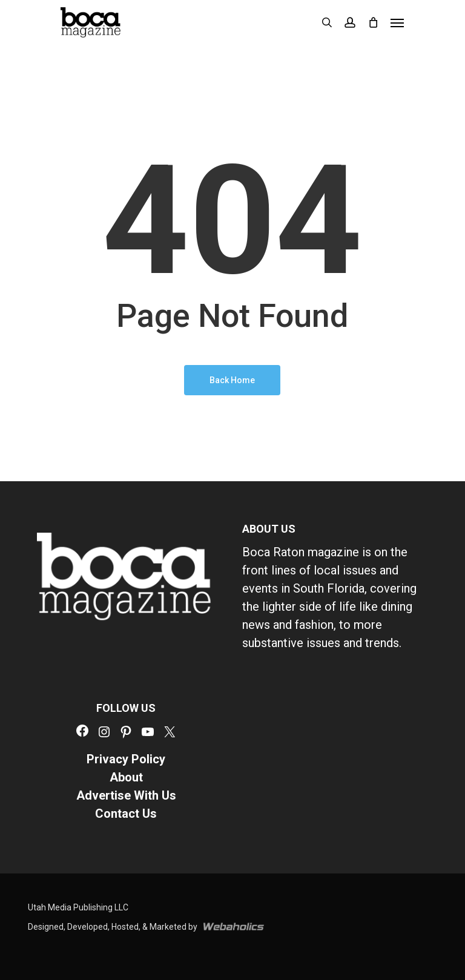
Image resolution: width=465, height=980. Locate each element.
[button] (397, 22)
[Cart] (373, 22)
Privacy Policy (126, 759)
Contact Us (126, 814)
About (126, 777)
